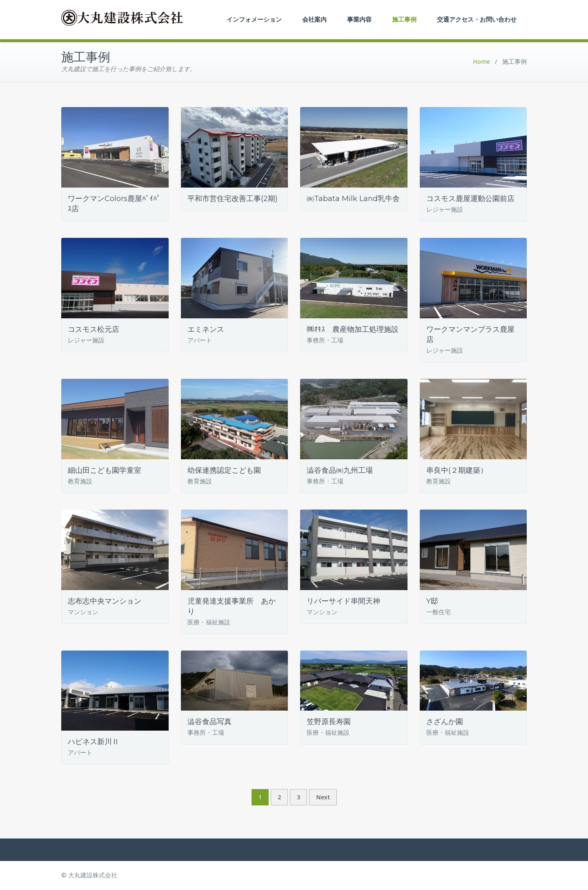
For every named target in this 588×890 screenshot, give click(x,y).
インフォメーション (254, 19)
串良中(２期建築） (457, 470)
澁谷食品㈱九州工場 (340, 470)
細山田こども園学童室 (105, 470)
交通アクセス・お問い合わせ (477, 19)
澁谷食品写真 (209, 722)
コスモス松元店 (94, 329)
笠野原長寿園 (329, 722)
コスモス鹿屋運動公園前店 (470, 199)
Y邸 (432, 601)
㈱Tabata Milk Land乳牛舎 (353, 199)
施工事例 (404, 19)
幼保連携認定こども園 (224, 470)
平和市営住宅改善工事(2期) (233, 199)
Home (481, 62)
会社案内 (314, 19)
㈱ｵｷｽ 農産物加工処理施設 (353, 329)
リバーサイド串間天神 (343, 601)
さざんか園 (445, 722)
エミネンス (206, 329)
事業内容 (359, 19)
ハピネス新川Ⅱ (94, 742)
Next (323, 797)
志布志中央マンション (105, 601)
